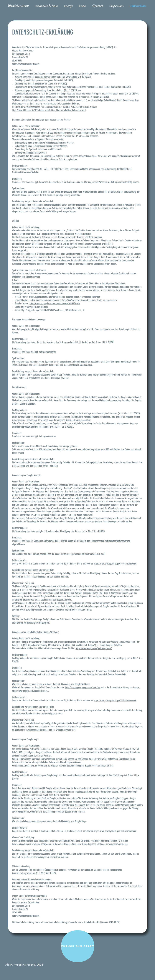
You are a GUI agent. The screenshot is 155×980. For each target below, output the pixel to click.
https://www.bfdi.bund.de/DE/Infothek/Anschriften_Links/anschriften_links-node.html (49, 110)
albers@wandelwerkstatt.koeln (26, 64)
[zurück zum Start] (78, 946)
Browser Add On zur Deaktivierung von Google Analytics (47, 600)
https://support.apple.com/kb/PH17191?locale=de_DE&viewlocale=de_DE (53, 310)
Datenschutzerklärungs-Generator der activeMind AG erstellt (75, 922)
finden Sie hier (107, 766)
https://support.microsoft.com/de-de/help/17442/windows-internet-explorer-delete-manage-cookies (74, 300)
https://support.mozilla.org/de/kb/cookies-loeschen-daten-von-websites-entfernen (64, 297)
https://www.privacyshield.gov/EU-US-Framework (115, 564)
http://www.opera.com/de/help (35, 307)
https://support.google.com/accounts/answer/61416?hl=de (55, 303)
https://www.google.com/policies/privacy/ (94, 648)
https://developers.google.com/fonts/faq (83, 687)
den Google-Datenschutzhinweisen (93, 759)
